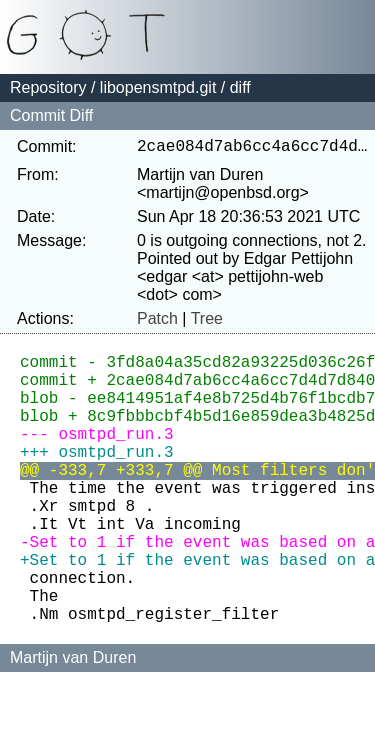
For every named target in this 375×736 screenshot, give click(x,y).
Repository (48, 87)
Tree (207, 322)
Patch (157, 322)
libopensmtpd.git (158, 87)
